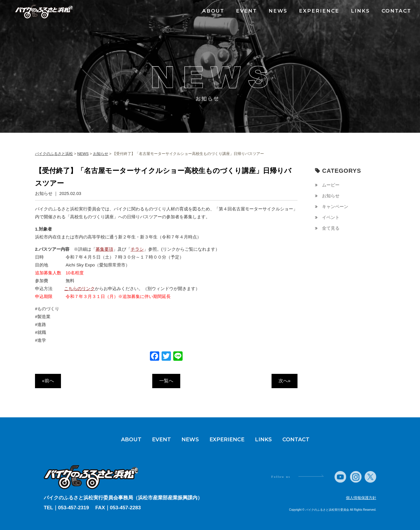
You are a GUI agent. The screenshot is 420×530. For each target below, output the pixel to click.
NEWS (278, 11)
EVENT (246, 11)
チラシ (137, 249)
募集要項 (104, 249)
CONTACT (396, 11)
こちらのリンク (79, 288)
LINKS (360, 11)
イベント (331, 217)
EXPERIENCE (319, 11)
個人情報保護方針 (361, 498)
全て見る (331, 228)
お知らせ (331, 196)
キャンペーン (335, 206)
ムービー (331, 185)
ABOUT (213, 11)
